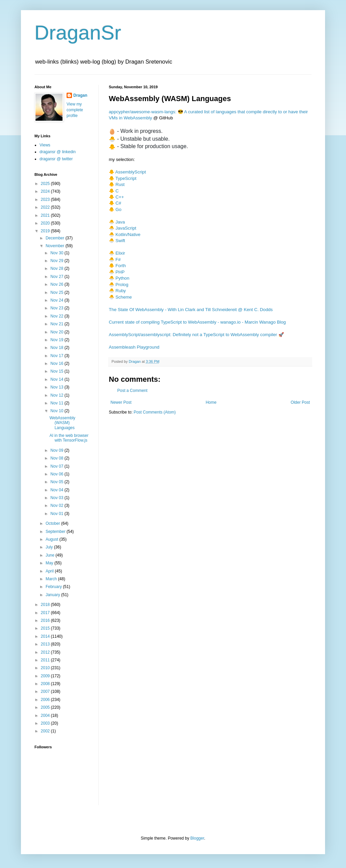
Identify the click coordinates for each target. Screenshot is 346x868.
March (52, 579)
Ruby (121, 291)
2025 (46, 184)
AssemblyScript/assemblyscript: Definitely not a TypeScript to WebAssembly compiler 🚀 (196, 335)
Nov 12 (57, 395)
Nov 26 (57, 284)
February (54, 587)
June (51, 555)
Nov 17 (57, 356)
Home (211, 402)
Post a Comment (132, 391)
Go (119, 209)
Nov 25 (57, 292)
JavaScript (126, 228)
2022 (46, 207)
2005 (46, 707)
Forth (121, 266)
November (56, 246)
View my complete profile (75, 110)
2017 (46, 613)
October (53, 523)
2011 (46, 660)
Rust (120, 184)
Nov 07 (57, 466)
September (56, 532)
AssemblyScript (131, 172)
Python (122, 278)
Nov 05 (57, 482)
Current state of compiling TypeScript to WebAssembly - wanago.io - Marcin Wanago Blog (197, 322)
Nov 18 (57, 348)
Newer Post (121, 402)
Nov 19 (57, 340)
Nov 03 (57, 498)
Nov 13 (57, 387)
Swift (120, 241)
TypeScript (126, 178)
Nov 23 (57, 308)
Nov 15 (57, 371)
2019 (46, 231)
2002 (46, 731)
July (50, 547)
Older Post (300, 402)
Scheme (124, 297)
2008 (46, 684)
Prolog (122, 285)
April (50, 571)
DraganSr (78, 33)
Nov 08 (57, 458)
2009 (46, 676)
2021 (46, 215)
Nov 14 (57, 379)
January (53, 595)
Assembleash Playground (134, 347)
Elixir (120, 253)
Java (120, 222)
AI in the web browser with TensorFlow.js (69, 438)
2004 (46, 715)
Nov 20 (57, 332)
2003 (46, 723)
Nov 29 (57, 261)
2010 (46, 668)
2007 (46, 691)
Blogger (197, 838)
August (53, 539)
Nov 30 (57, 253)
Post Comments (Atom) (155, 412)
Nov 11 (57, 403)
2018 (46, 605)
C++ (120, 197)
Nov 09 (57, 450)
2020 (46, 223)
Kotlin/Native (128, 234)
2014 (46, 636)
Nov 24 (57, 300)
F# (118, 260)
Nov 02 (57, 506)
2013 (46, 644)
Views (45, 145)
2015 (46, 628)
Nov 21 (57, 324)
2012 (46, 652)
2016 (46, 620)
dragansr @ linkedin (58, 152)
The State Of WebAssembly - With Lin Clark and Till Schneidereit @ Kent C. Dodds (191, 310)
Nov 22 (57, 316)
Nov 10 (57, 411)
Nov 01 (57, 514)
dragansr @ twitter (56, 159)
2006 (46, 700)
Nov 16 (57, 363)
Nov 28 (57, 268)
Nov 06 (57, 474)
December (56, 238)
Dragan (80, 95)
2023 (46, 200)
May (50, 563)
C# (118, 203)
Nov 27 (57, 277)
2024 (46, 191)
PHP (120, 272)
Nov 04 (57, 490)
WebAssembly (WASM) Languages (62, 423)
